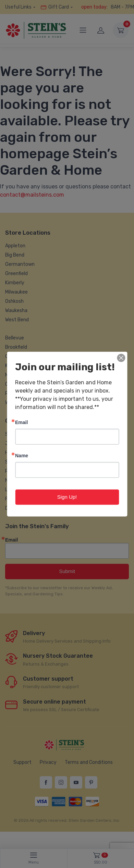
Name (22, 455)
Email (21, 422)
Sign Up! (67, 497)
